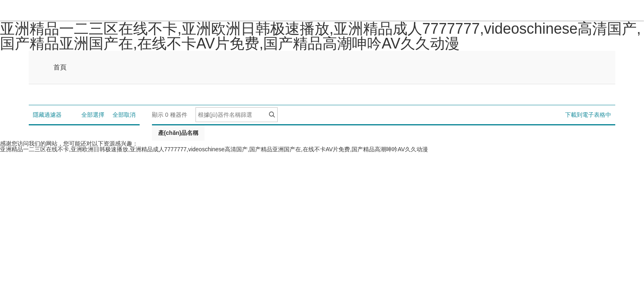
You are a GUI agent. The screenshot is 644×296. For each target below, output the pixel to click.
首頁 (60, 67)
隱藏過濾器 (47, 115)
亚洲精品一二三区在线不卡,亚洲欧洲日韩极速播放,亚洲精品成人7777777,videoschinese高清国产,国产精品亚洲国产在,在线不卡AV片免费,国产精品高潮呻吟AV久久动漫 (320, 36)
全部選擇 (93, 115)
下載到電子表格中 (588, 115)
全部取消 (124, 115)
